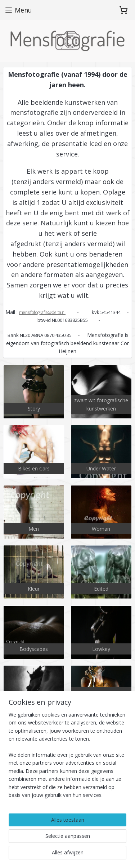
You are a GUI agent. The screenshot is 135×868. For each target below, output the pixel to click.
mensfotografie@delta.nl (42, 311)
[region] (67, 758)
